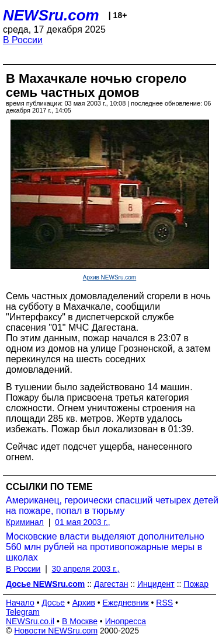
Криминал (25, 522)
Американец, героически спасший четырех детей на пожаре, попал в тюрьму (112, 505)
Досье (53, 603)
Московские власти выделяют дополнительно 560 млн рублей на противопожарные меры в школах (105, 547)
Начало (20, 603)
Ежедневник (126, 603)
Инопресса (126, 621)
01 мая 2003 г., (83, 522)
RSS (164, 603)
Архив (84, 603)
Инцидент (156, 584)
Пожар (196, 584)
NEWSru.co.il (30, 621)
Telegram (23, 612)
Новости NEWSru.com (56, 631)
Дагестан (111, 584)
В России (23, 40)
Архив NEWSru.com (109, 277)
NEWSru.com (51, 15)
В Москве (80, 621)
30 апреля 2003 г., (86, 569)
